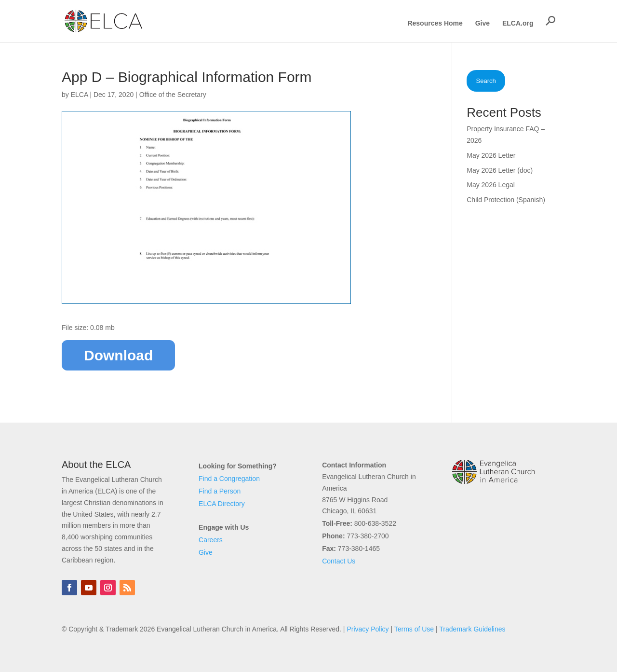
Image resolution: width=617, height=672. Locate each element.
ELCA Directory (222, 504)
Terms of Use (414, 629)
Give (483, 23)
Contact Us (339, 561)
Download (118, 355)
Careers (211, 540)
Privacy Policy (368, 629)
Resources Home (435, 23)
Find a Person (220, 491)
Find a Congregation (229, 479)
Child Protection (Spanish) (506, 200)
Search (486, 81)
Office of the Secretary (173, 95)
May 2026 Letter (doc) (500, 170)
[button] (550, 21)
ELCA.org (518, 23)
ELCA (80, 95)
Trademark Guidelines (472, 629)
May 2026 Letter (491, 155)
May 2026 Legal (491, 185)
